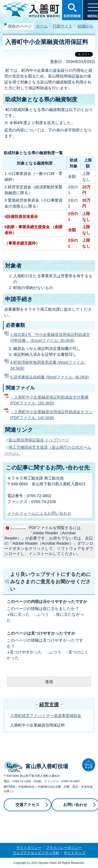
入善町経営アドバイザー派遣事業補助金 (46, 716)
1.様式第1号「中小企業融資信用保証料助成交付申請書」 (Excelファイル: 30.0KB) (50, 337)
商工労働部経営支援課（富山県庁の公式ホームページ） (48, 450)
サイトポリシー (29, 848)
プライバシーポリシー (64, 848)
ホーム (42, 26)
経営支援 (49, 704)
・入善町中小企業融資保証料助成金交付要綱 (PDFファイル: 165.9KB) (49, 400)
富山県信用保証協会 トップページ (39, 440)
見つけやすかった (25, 652)
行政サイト (63, 26)
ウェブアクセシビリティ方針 (36, 853)
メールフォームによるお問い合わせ (39, 513)
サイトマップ (75, 853)
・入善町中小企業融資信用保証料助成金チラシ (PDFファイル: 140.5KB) (51, 415)
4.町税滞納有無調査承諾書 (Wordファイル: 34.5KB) (48, 365)
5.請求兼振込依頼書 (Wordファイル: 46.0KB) (50, 377)
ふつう (42, 614)
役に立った (19, 614)
